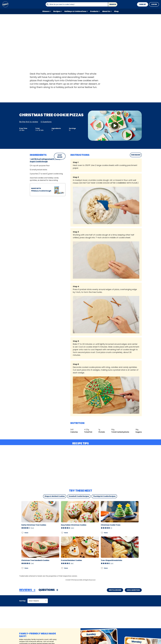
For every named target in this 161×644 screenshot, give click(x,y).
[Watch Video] (115, 126)
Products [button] (94, 11)
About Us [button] (106, 11)
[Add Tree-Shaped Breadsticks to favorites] (102, 568)
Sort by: (23, 601)
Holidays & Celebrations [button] (75, 11)
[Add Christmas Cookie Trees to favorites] (102, 533)
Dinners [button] (46, 11)
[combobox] (77, 4)
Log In (154, 4)
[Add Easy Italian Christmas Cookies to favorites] (62, 533)
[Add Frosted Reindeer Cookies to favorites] (62, 568)
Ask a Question (133, 590)
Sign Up (143, 4)
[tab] (27, 590)
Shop (116, 11)
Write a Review (115, 590)
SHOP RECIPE (60, 156)
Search (113, 4)
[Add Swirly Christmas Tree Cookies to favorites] (23, 533)
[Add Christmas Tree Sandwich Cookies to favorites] (23, 568)
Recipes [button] (57, 11)
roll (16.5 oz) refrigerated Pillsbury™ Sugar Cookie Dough (46, 160)
